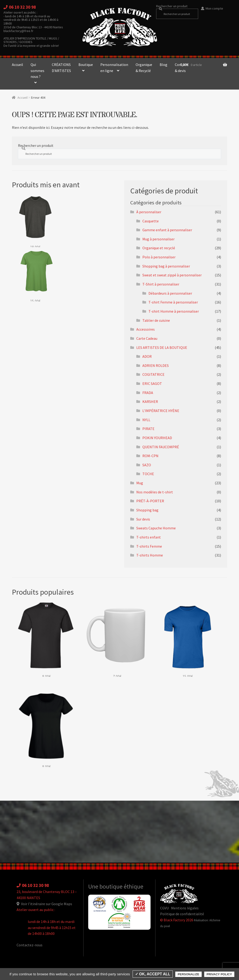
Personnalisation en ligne (114, 68)
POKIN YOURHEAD (157, 438)
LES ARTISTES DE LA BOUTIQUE (162, 347)
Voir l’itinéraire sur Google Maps (44, 904)
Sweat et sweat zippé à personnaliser (172, 275)
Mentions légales (185, 908)
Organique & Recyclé (144, 68)
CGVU (164, 908)
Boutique (86, 65)
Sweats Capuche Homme (156, 528)
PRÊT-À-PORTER (150, 501)
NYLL (146, 420)
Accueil (18, 65)
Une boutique (106, 886)
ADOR (147, 356)
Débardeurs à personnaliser (170, 293)
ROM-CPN (150, 456)
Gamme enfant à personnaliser (167, 230)
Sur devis (143, 519)
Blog (163, 65)
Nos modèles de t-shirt (155, 492)
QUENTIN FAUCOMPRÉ (161, 447)
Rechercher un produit (172, 6)
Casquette (151, 221)
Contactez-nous (30, 945)
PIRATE (148, 429)
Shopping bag (147, 510)
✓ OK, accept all (153, 974)
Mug (140, 483)
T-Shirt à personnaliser (161, 284)
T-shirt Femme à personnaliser (173, 302)
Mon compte (214, 8)
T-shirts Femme (149, 546)
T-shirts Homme (150, 555)
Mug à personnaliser (158, 239)
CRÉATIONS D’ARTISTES (61, 68)
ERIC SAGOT (152, 383)
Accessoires (146, 329)
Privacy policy (219, 974)
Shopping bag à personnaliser (166, 266)
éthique (134, 886)
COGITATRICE (153, 374)
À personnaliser (149, 212)
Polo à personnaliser (159, 257)
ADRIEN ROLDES (156, 365)
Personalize (188, 974)
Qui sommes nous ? (37, 71)
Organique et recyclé (159, 248)
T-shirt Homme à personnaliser (174, 311)
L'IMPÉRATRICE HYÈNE (161, 411)
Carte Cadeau (147, 338)
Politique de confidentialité (182, 914)
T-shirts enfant (149, 537)
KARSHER (150, 401)
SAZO (147, 465)
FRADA (148, 393)
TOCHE (148, 474)
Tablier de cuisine (156, 320)
